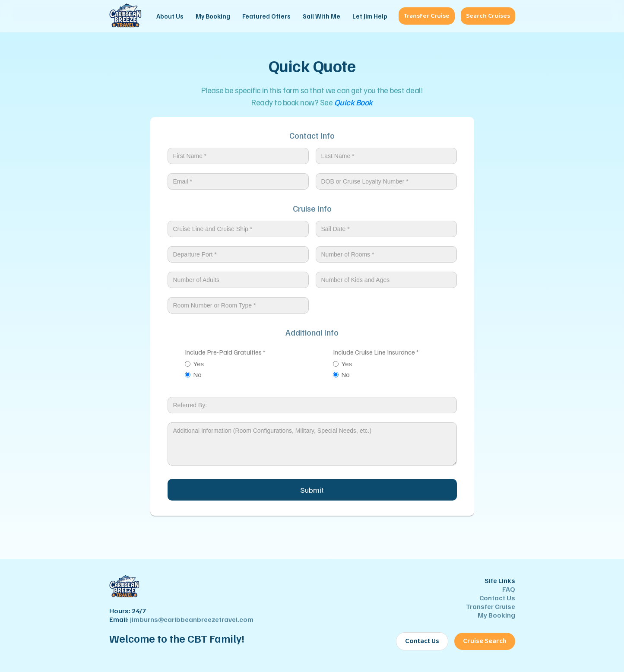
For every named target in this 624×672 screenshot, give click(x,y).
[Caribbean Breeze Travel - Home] (125, 16)
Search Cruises (488, 16)
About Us (170, 16)
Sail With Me (322, 16)
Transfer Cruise (427, 16)
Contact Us (497, 598)
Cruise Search (485, 641)
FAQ (509, 589)
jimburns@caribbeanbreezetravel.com (192, 619)
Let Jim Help (370, 16)
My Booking (213, 16)
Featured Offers (266, 16)
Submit (312, 490)
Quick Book (353, 102)
